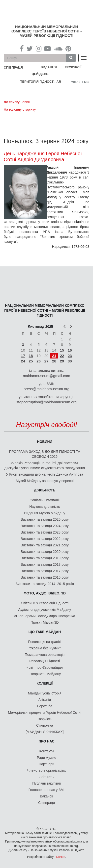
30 (70, 361)
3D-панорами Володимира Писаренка (45, 616)
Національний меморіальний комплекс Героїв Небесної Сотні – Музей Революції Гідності (47, 31)
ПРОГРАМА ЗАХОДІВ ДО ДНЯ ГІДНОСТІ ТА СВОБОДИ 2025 (45, 454)
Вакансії (46, 796)
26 (39, 361)
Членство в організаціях (47, 770)
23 (70, 356)
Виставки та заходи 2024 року (45, 526)
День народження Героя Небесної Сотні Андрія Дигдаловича (43, 156)
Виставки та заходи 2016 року (45, 577)
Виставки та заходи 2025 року (45, 519)
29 (62, 361)
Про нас (47, 741)
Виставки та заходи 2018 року (45, 564)
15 (62, 350)
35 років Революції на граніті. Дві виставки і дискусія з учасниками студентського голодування (45, 465)
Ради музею (47, 758)
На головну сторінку (20, 109)
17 (23, 356)
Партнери (46, 764)
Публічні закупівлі (46, 783)
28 (54, 361)
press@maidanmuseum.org (46, 389)
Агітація (45, 700)
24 (23, 361)
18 (31, 356)
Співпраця (46, 803)
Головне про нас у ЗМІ (46, 790)
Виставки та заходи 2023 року (45, 532)
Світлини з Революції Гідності (45, 603)
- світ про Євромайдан (45, 667)
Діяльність (45, 490)
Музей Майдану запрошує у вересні (45, 481)
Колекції (45, 683)
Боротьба (45, 706)
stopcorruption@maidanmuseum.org (46, 402)
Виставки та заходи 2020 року (45, 552)
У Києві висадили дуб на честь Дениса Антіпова (45, 474)
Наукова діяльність (45, 507)
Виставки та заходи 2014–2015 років (45, 584)
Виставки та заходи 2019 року (45, 558)
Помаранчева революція (45, 655)
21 (54, 356)
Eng (86, 82)
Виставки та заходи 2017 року (45, 571)
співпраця (13, 67)
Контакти (46, 751)
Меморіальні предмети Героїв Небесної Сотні (45, 713)
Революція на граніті (45, 642)
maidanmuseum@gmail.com (46, 376)
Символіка (45, 725)
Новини (45, 442)
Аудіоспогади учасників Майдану (45, 610)
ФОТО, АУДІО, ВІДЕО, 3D (45, 593)
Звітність (46, 777)
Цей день (44, 74)
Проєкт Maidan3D (45, 622)
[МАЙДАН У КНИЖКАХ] (45, 732)
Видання (49, 67)
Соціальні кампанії (45, 500)
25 (31, 361)
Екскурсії (73, 67)
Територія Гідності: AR (41, 82)
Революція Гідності (45, 661)
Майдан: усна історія (45, 693)
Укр (74, 82)
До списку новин (17, 102)
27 (46, 361)
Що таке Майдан (45, 632)
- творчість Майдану (45, 674)
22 (62, 356)
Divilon (61, 857)
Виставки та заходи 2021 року (45, 545)
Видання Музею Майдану (45, 513)
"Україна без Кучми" (45, 648)
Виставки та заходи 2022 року (45, 539)
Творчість (45, 719)
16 (70, 350)
